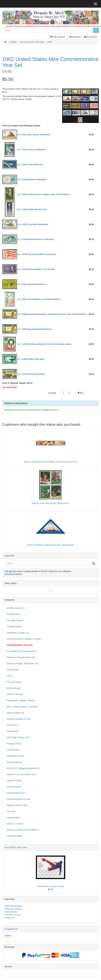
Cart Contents (58, 37)
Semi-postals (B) (14, 762)
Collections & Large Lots (18, 633)
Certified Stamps (14, 627)
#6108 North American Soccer (50, 886)
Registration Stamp (15, 756)
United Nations (13, 818)
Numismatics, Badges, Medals (21, 700)
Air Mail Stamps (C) (16, 608)
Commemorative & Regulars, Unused (24, 639)
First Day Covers (14, 682)
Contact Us (10, 918)
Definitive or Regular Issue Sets (21, 657)
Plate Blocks (12, 731)
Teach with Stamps (13, 906)
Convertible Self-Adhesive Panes (22, 651)
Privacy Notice (11, 912)
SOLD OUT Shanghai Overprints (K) (23, 768)
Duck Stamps (13, 670)
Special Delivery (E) (16, 793)
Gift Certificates (14, 688)
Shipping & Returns (13, 909)
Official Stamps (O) (15, 713)
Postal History (13, 750)
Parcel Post (12, 725)
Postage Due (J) (14, 744)
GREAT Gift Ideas (15, 694)
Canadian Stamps (15, 620)
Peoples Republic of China (19, 719)
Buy (81, 393)
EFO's (10, 676)
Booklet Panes (13, 614)
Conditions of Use (13, 915)
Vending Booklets (15, 836)
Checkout (75, 37)
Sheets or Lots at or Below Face (21, 774)
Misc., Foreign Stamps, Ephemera (22, 707)
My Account (91, 37)
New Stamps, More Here (16, 847)
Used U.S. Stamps (15, 824)
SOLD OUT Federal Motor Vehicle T (23, 830)
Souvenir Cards (14, 787)
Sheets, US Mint (14, 781)
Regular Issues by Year (17, 805)
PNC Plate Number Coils (18, 737)
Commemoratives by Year (18, 799)
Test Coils (11, 811)
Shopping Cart (11, 929)
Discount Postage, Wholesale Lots (22, 664)
